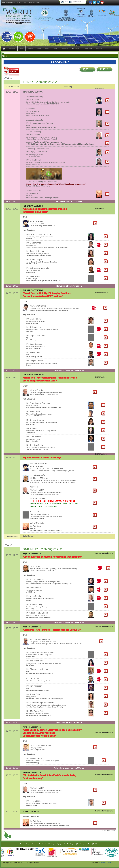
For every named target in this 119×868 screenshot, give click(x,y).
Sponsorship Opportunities (59, 844)
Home (66, 2)
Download (99, 49)
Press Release (65, 49)
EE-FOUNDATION (8, 3)
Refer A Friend (77, 2)
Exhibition (30, 49)
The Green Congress (26, 844)
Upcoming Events (88, 49)
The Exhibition (43, 844)
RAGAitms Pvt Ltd (35, 3)
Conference (12, 49)
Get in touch (76, 49)
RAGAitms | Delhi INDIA (106, 863)
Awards (22, 49)
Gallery (55, 49)
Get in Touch (96, 844)
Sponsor (47, 49)
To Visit (50, 844)
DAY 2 (8, 545)
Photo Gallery (81, 844)
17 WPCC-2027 (21, 3)
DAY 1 (8, 78)
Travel (39, 49)
